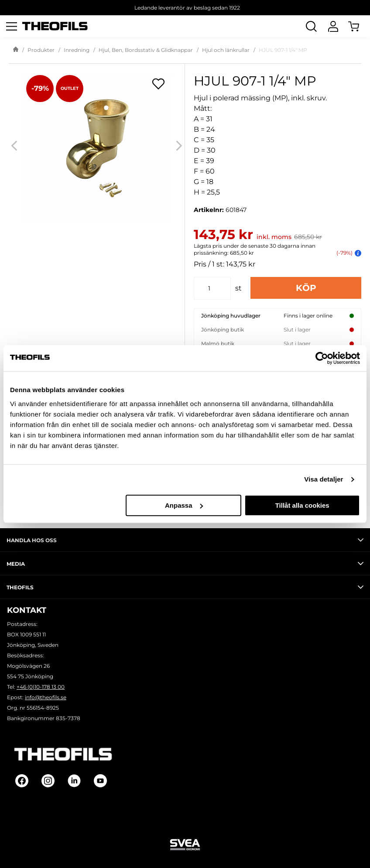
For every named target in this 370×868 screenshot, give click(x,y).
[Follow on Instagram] (48, 781)
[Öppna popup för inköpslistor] (158, 84)
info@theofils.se (46, 697)
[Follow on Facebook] (22, 781)
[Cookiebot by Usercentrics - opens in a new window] (322, 358)
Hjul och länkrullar (226, 50)
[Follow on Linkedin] (74, 781)
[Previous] (14, 145)
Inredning (77, 50)
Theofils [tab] (185, 587)
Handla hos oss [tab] (185, 540)
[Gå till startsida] (16, 50)
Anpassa (184, 505)
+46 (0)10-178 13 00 (41, 687)
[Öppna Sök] (311, 26)
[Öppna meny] (11, 26)
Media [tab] (185, 564)
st (238, 288)
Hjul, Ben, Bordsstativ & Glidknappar (146, 50)
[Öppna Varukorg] (359, 26)
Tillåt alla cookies (302, 505)
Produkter (41, 50)
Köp (306, 288)
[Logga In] (333, 26)
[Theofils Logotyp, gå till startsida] (55, 26)
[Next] (179, 145)
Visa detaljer (324, 479)
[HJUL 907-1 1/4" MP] (97, 145)
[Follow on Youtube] (100, 781)
